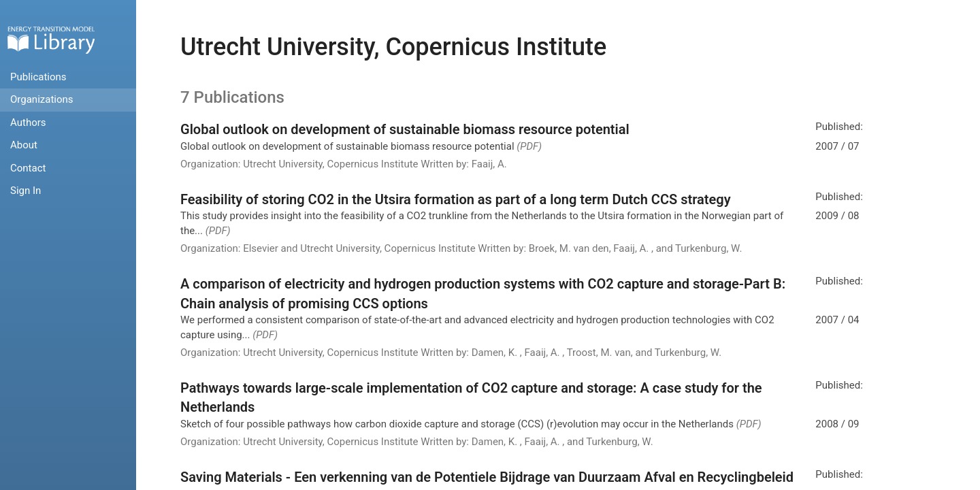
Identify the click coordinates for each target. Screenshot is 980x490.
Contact (28, 168)
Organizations (42, 99)
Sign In (26, 191)
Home (51, 40)
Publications (38, 77)
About (24, 145)
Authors (28, 122)
